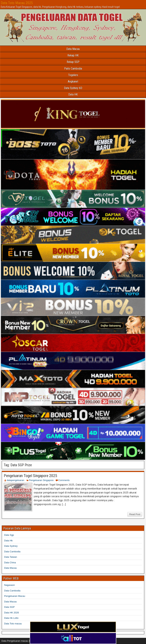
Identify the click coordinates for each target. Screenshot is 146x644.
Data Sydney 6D (73, 88)
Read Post (135, 514)
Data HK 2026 (12, 613)
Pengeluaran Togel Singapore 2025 (30, 476)
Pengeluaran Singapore (41, 480)
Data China (10, 563)
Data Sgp (9, 535)
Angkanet (73, 81)
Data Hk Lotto (11, 618)
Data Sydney (11, 546)
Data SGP (9, 607)
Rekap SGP (73, 62)
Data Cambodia (12, 552)
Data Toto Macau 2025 (17, 3)
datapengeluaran (16, 480)
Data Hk (8, 541)
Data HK (73, 94)
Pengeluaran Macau (15, 596)
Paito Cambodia (73, 69)
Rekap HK (73, 55)
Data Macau (73, 49)
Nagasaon (9, 585)
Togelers (73, 75)
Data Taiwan (11, 557)
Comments (64, 480)
